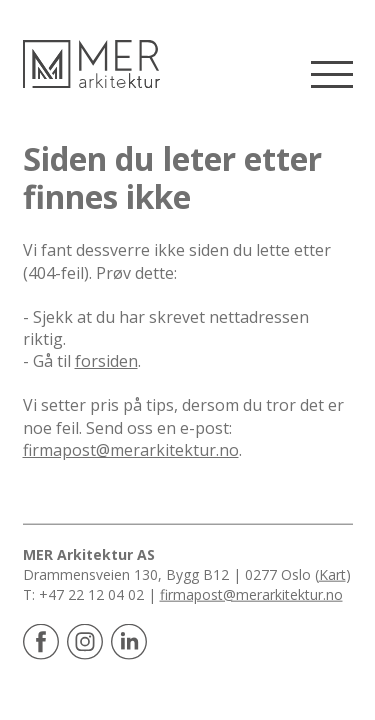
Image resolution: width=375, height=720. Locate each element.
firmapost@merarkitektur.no (131, 450)
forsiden (106, 361)
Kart (332, 574)
